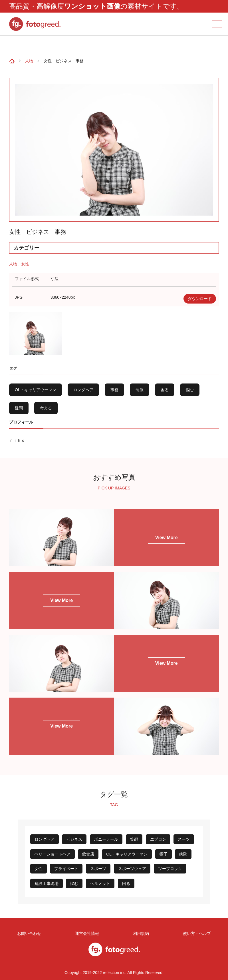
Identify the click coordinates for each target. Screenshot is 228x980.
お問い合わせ (30, 932)
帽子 (164, 854)
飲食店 (88, 854)
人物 (29, 61)
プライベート (66, 869)
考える (46, 408)
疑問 (19, 408)
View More (167, 538)
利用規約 (140, 932)
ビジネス (74, 839)
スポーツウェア (132, 869)
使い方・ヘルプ (195, 932)
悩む (190, 390)
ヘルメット (100, 883)
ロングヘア (83, 390)
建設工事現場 (47, 883)
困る (165, 390)
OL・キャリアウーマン (36, 390)
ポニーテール (106, 839)
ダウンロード (200, 299)
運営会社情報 (88, 932)
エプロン (158, 839)
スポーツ (98, 869)
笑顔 (134, 839)
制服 (140, 390)
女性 (25, 264)
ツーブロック (170, 869)
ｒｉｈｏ (17, 440)
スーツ (184, 839)
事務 (114, 390)
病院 (183, 854)
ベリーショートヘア (53, 854)
